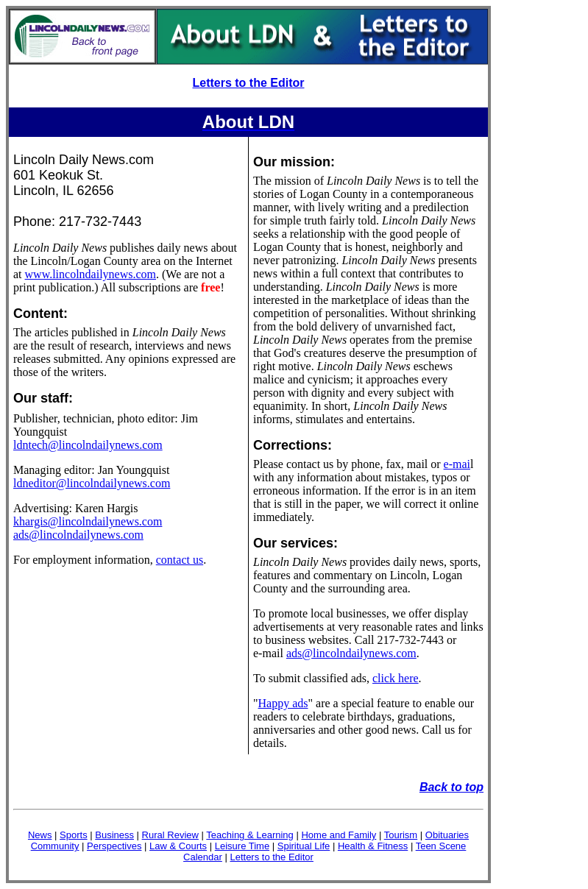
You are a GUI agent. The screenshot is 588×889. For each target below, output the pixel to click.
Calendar (203, 857)
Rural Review (170, 835)
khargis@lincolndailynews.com (88, 521)
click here (396, 678)
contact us (180, 560)
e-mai (457, 464)
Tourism (401, 835)
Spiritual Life (304, 846)
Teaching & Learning (250, 835)
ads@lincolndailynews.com (78, 535)
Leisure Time (242, 846)
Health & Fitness (373, 846)
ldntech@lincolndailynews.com (88, 445)
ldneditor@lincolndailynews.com (92, 483)
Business (114, 835)
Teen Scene (441, 846)
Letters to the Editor (248, 83)
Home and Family (339, 835)
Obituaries (447, 835)
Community (55, 846)
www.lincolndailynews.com (91, 274)
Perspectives (114, 846)
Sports (74, 835)
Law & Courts (178, 846)
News (40, 835)
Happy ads (283, 703)
